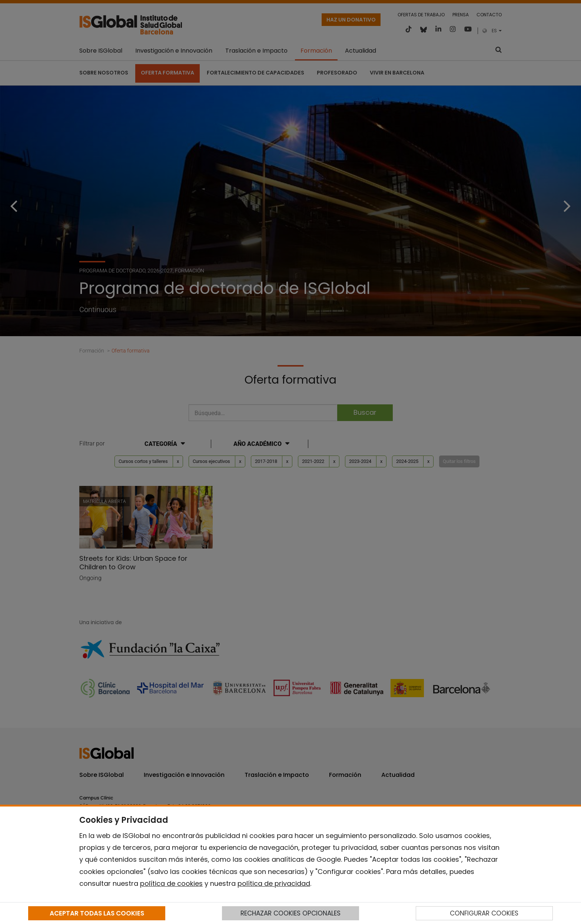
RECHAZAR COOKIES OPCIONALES (290, 913)
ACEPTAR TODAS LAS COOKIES (97, 913)
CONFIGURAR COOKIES (484, 913)
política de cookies (171, 883)
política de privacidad (274, 883)
